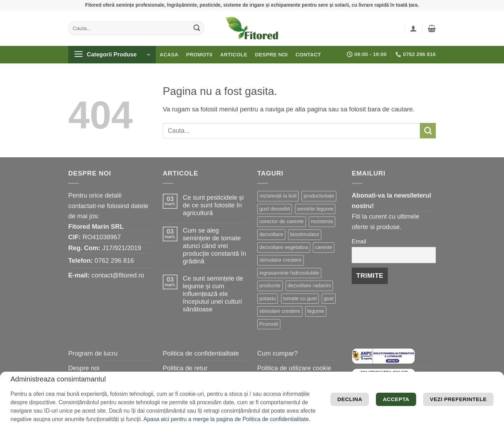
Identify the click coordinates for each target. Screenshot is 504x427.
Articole (234, 55)
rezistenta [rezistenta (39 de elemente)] (322, 221)
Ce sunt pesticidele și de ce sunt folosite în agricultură (213, 205)
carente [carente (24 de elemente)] (324, 247)
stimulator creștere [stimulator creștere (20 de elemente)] (281, 260)
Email (359, 242)
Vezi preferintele (451, 384)
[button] (413, 28)
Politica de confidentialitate (201, 353)
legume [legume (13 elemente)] (316, 311)
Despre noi (272, 55)
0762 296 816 (114, 260)
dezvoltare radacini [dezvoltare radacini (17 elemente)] (309, 285)
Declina (409, 405)
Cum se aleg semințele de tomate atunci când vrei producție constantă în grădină (214, 246)
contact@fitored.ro (118, 275)
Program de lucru (93, 353)
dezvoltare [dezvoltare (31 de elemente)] (271, 234)
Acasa (169, 55)
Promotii (199, 55)
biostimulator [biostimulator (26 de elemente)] (305, 234)
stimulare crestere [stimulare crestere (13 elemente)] (280, 311)
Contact (308, 55)
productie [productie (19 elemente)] (270, 285)
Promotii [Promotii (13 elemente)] (269, 324)
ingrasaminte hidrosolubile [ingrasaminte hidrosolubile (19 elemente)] (289, 273)
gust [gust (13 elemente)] (329, 298)
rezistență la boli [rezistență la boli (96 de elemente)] (278, 196)
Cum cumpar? (278, 353)
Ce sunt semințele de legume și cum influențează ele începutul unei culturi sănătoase (213, 294)
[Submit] (197, 28)
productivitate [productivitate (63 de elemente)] (319, 196)
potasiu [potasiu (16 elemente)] (268, 298)
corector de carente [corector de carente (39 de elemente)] (282, 221)
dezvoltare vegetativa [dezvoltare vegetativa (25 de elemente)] (284, 247)
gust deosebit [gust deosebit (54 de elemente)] (275, 209)
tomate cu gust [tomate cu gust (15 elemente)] (300, 298)
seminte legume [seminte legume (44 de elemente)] (315, 209)
